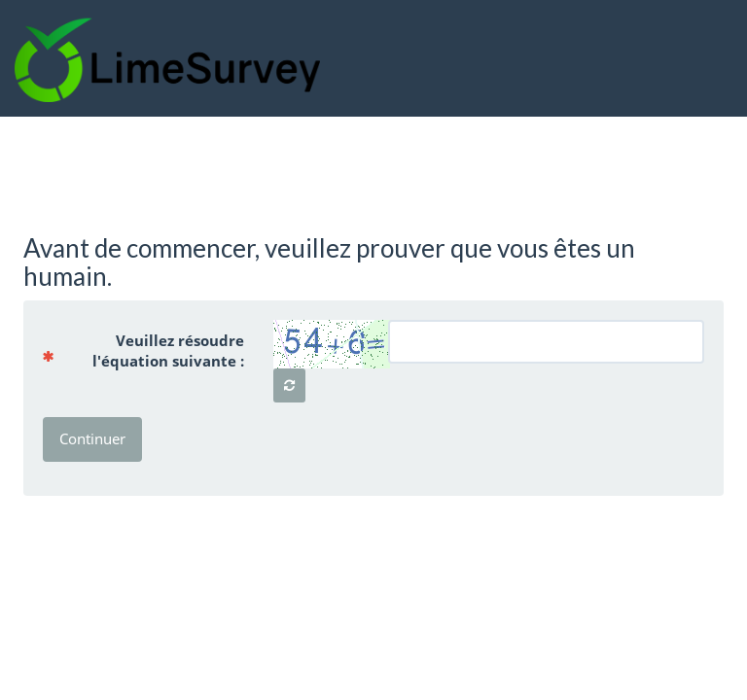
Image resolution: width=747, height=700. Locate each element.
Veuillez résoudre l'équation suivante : (151, 350)
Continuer (92, 438)
